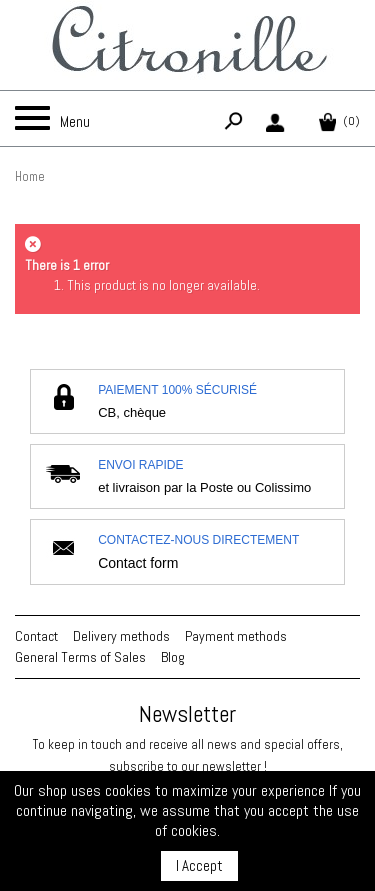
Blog (173, 657)
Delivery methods (121, 636)
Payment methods (236, 636)
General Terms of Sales (80, 657)
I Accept (199, 865)
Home (30, 176)
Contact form (138, 563)
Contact (36, 636)
